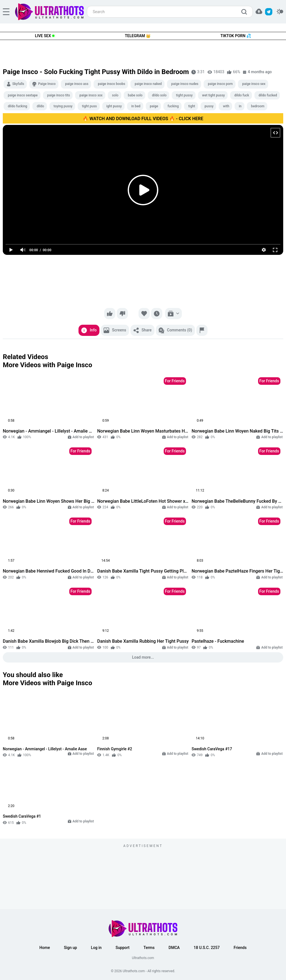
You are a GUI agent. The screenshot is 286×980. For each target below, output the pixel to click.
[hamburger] (6, 12)
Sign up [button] (71, 948)
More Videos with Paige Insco (47, 365)
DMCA (174, 948)
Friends (240, 948)
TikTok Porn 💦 (236, 36)
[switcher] (280, 12)
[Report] (202, 330)
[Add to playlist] (173, 314)
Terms (149, 948)
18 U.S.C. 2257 (207, 948)
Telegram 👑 (138, 36)
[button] (259, 11)
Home (45, 948)
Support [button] (123, 948)
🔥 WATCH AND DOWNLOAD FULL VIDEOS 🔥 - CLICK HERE (143, 119)
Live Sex (43, 36)
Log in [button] (96, 948)
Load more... (143, 657)
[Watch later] (157, 314)
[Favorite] (144, 314)
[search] (246, 12)
